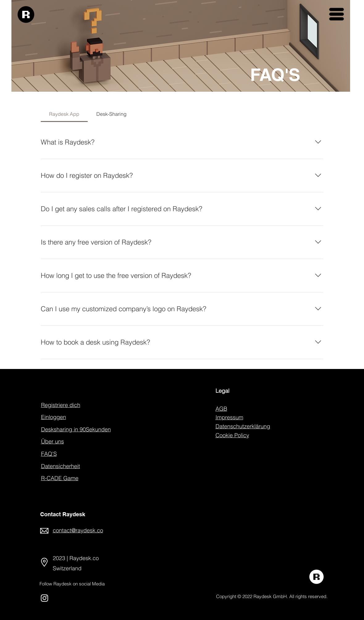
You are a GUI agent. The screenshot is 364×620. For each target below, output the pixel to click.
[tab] (64, 114)
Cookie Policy (232, 435)
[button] (337, 14)
